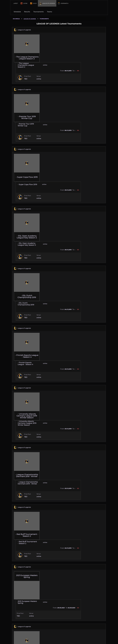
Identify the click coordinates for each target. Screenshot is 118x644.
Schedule (17, 12)
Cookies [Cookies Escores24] (103, 636)
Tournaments (39, 12)
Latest (16, 3)
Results (27, 12)
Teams (50, 12)
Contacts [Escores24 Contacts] (97, 636)
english (17, 637)
